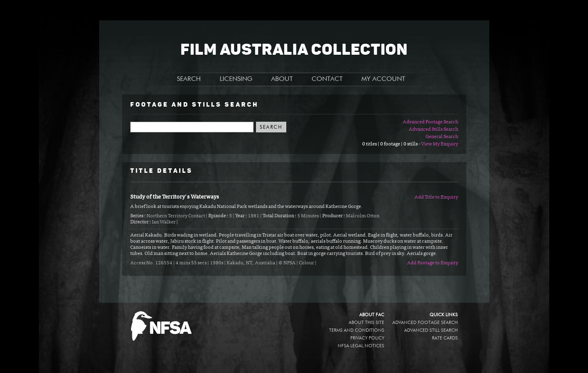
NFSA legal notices (361, 346)
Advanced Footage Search (430, 122)
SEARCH (189, 79)
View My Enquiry (440, 144)
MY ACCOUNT (383, 79)
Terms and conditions (357, 330)
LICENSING (236, 79)
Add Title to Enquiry (436, 197)
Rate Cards (445, 338)
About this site (366, 323)
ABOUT (282, 79)
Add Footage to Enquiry (433, 263)
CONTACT (327, 79)
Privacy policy (367, 338)
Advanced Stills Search (433, 130)
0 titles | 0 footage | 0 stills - (392, 144)
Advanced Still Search (431, 330)
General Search (442, 137)
